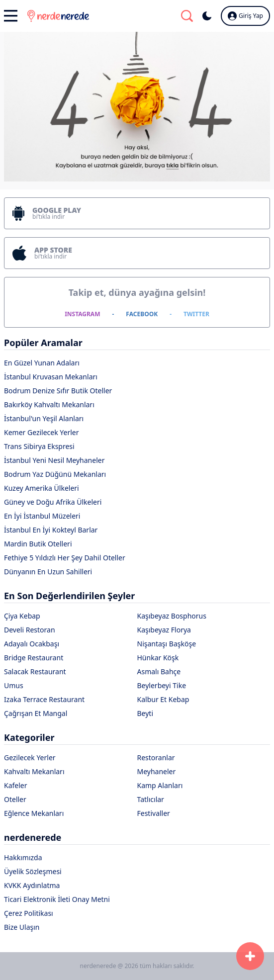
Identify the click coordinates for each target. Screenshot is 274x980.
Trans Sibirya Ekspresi (39, 446)
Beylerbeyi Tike (162, 685)
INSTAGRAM (82, 314)
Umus (14, 685)
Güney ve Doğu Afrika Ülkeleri (53, 502)
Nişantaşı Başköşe (167, 644)
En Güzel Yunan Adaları (42, 363)
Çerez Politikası (29, 913)
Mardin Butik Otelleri (38, 544)
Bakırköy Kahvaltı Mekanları (49, 404)
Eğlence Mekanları (34, 813)
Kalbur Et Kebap (163, 699)
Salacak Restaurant (35, 671)
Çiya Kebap (22, 616)
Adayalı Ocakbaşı (32, 644)
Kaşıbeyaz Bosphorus (172, 616)
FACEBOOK (142, 314)
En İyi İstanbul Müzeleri (42, 516)
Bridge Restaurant (34, 658)
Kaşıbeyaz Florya (164, 630)
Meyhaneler (157, 771)
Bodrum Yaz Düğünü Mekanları (55, 474)
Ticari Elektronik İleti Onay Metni (57, 899)
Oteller (15, 799)
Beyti (145, 713)
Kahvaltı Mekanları (34, 771)
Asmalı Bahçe (159, 671)
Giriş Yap (245, 16)
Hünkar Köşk (158, 658)
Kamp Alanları (160, 785)
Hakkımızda (23, 857)
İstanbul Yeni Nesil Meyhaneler (54, 460)
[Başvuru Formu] (250, 956)
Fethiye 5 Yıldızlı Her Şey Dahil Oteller (65, 558)
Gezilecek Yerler (30, 757)
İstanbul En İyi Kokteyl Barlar (51, 530)
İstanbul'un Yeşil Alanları (44, 418)
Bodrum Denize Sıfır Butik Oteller (58, 391)
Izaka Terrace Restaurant (44, 699)
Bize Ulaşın (22, 927)
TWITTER (196, 314)
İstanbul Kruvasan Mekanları (51, 377)
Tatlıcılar (151, 799)
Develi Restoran (30, 630)
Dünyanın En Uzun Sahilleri (48, 572)
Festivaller (154, 813)
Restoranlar (156, 757)
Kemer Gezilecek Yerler (42, 432)
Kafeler (16, 785)
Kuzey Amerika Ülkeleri (42, 488)
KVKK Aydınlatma (32, 885)
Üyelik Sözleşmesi (33, 871)
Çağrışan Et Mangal (36, 713)
